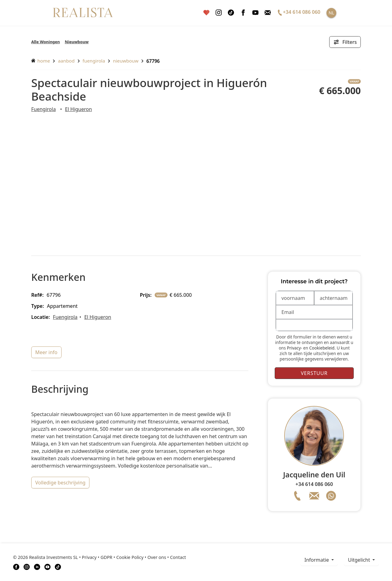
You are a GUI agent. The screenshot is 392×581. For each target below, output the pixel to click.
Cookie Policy (130, 557)
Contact (178, 557)
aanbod (66, 61)
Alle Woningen (46, 42)
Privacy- (295, 348)
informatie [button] (317, 560)
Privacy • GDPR (97, 557)
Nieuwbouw (77, 42)
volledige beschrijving (60, 483)
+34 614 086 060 (314, 484)
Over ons (157, 557)
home (41, 61)
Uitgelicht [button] (360, 560)
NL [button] (331, 13)
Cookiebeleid (322, 348)
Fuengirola (94, 61)
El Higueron (78, 109)
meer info (46, 352)
